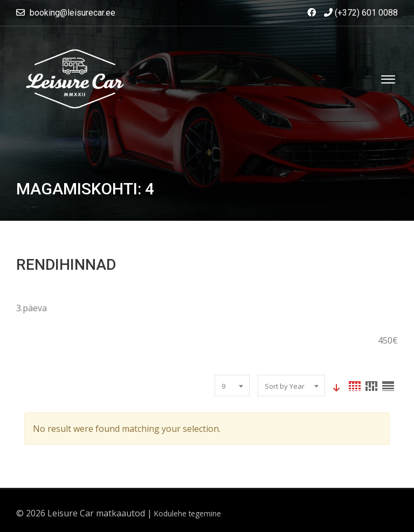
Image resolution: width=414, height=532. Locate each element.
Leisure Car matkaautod (96, 513)
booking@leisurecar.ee (73, 13)
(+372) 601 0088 (361, 13)
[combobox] (232, 386)
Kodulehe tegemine (188, 513)
